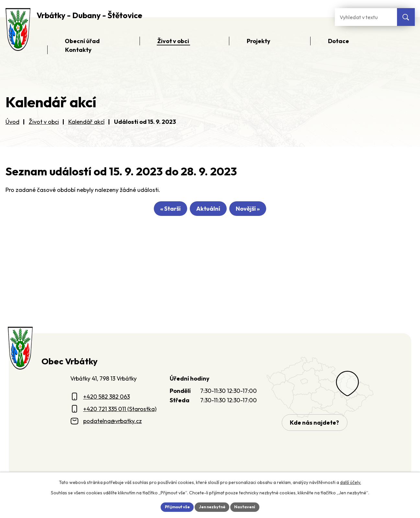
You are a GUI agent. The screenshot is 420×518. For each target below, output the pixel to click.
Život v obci (44, 122)
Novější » (257, 211)
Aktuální (208, 211)
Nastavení (249, 506)
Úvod (12, 122)
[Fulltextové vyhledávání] (366, 17)
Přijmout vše (173, 506)
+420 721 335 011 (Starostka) (120, 409)
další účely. (351, 481)
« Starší (161, 211)
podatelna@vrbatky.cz (113, 421)
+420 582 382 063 (107, 397)
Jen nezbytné (212, 506)
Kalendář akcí (86, 122)
